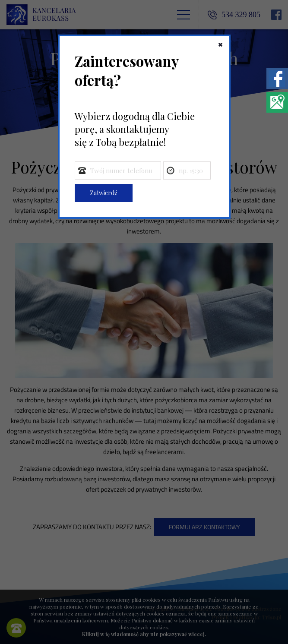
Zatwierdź (104, 193)
